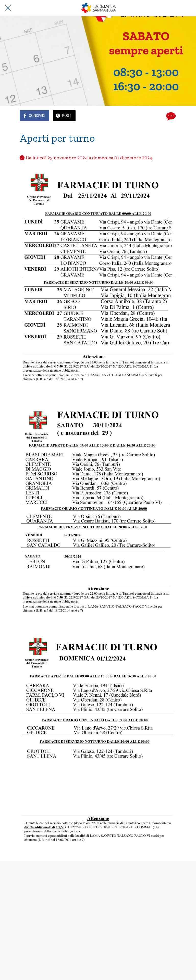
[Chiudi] (8, 8)
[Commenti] (170, 116)
